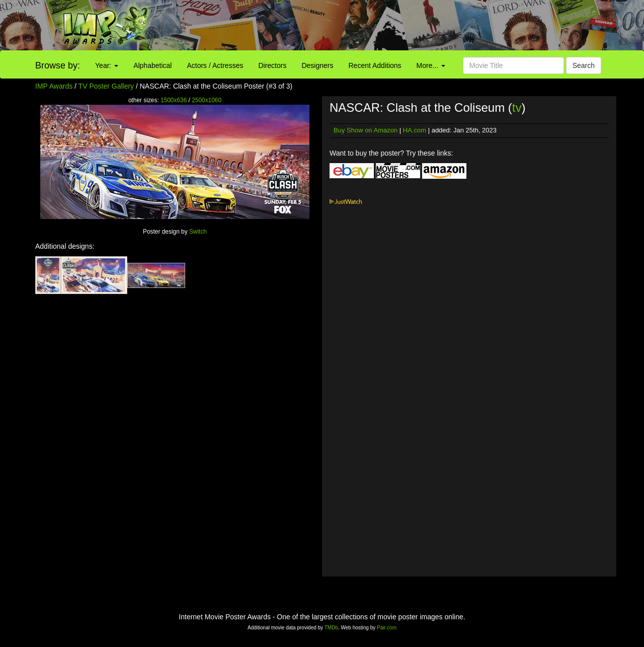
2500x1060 (207, 100)
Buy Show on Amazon (366, 130)
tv (517, 107)
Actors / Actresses (215, 65)
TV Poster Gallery (106, 86)
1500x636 (174, 100)
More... (431, 65)
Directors (272, 65)
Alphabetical (152, 65)
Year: (107, 65)
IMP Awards (54, 86)
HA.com (415, 130)
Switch (198, 232)
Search (584, 65)
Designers (317, 65)
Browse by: (58, 65)
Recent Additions (375, 65)
